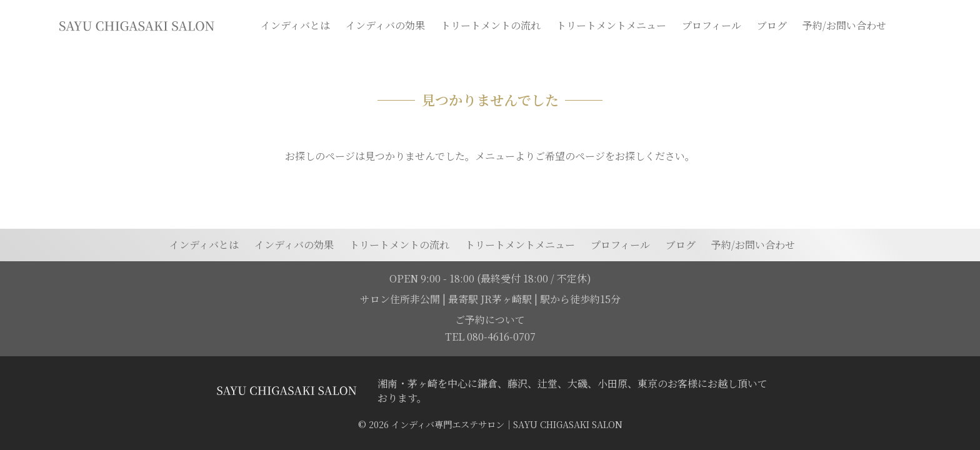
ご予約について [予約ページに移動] (490, 320)
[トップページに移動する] (286, 390)
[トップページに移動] (136, 26)
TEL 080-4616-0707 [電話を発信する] (490, 337)
